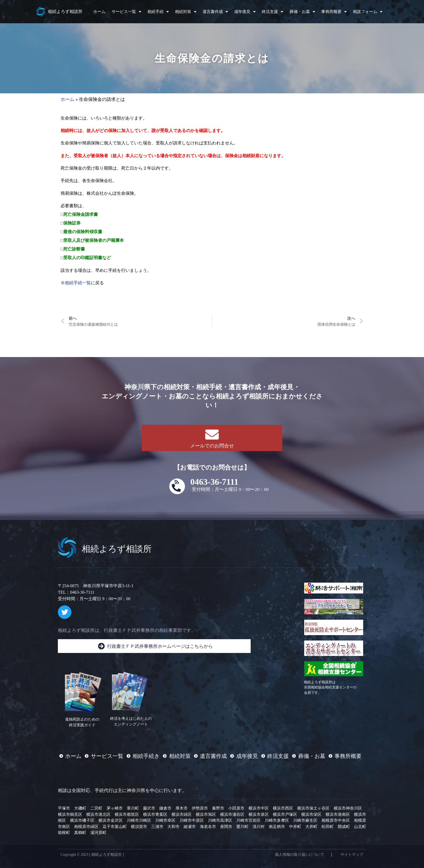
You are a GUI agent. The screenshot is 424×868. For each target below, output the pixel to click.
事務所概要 (334, 12)
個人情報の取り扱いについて (300, 855)
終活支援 (272, 12)
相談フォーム (368, 12)
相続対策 (186, 12)
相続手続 (158, 12)
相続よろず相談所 (65, 11)
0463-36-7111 (214, 482)
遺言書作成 (215, 12)
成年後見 (245, 12)
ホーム (99, 12)
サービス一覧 (126, 12)
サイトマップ (352, 855)
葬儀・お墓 (302, 12)
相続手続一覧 (78, 283)
